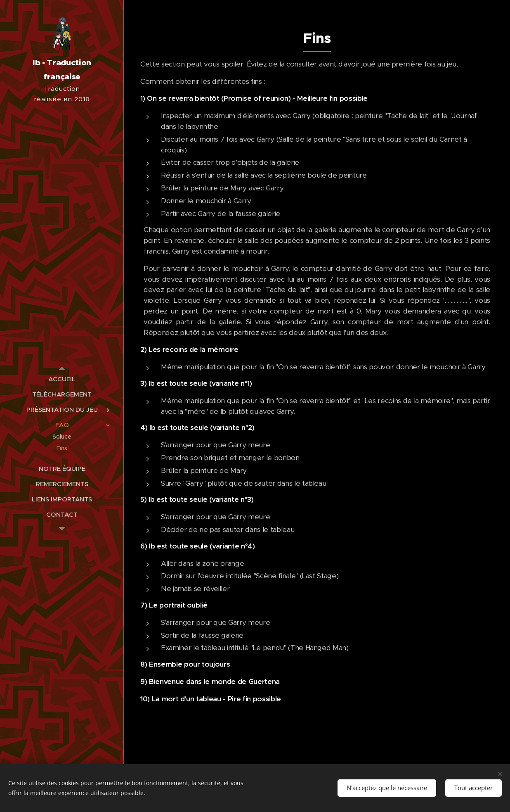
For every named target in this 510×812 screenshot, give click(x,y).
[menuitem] (62, 379)
